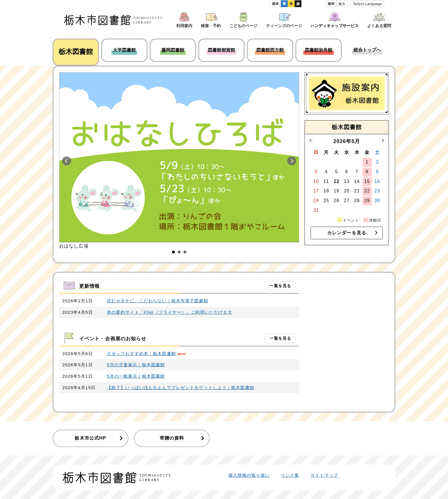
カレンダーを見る (347, 233)
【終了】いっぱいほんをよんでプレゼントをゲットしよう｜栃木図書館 (181, 388)
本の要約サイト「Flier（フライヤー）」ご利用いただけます (170, 312)
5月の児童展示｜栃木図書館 (136, 365)
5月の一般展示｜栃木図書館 (136, 376)
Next (292, 161)
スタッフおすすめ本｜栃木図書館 (141, 354)
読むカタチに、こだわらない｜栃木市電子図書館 (158, 301)
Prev (67, 161)
